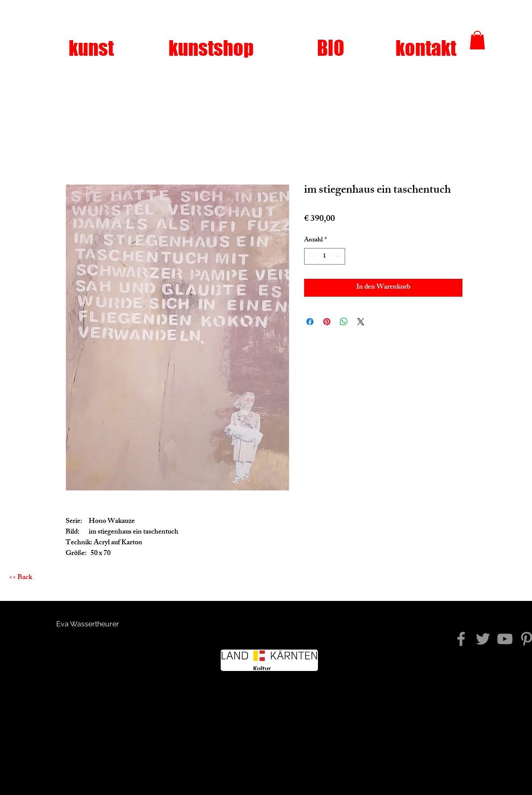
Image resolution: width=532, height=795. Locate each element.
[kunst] (91, 48)
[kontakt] (426, 48)
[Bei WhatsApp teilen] (344, 322)
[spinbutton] (325, 256)
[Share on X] (361, 322)
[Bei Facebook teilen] (310, 322)
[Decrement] (311, 256)
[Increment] (338, 256)
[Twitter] (483, 639)
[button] (477, 40)
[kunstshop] (211, 48)
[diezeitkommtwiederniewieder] (461, 639)
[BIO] (331, 48)
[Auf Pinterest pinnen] (327, 322)
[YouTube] (505, 639)
